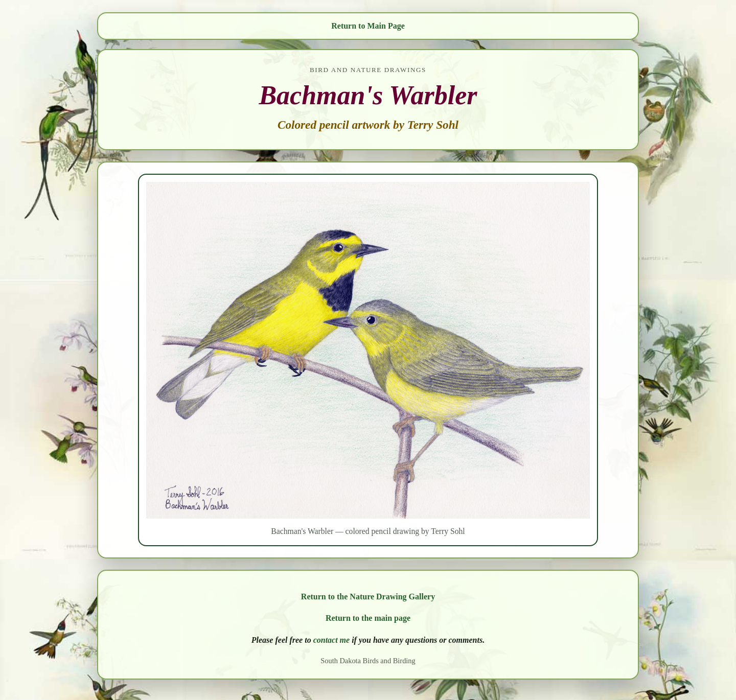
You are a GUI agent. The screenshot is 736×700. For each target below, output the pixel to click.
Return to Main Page (368, 26)
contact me (332, 640)
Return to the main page (368, 618)
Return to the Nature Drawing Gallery (368, 597)
